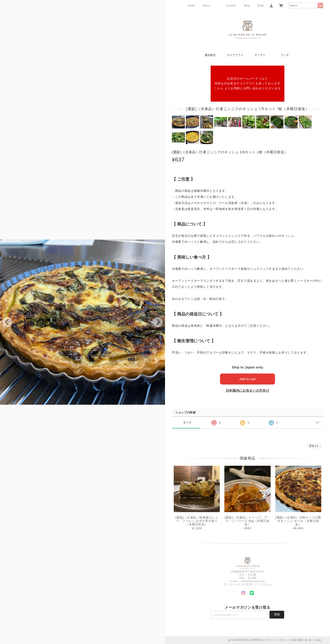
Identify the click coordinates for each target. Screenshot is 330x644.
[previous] (7, 322)
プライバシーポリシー (278, 640)
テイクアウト (235, 55)
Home (191, 6)
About (207, 6)
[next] (158, 322)
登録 (277, 614)
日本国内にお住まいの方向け (248, 390)
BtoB (261, 6)
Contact (231, 6)
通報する (314, 446)
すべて (187, 422)
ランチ (285, 55)
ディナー (260, 55)
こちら (219, 88)
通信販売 (210, 55)
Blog (247, 6)
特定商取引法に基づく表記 (307, 640)
